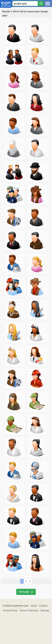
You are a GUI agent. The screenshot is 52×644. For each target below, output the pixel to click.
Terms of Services (29, 610)
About (34, 606)
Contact (43, 606)
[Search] (41, 3)
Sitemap (45, 610)
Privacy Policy (10, 610)
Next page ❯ (26, 592)
